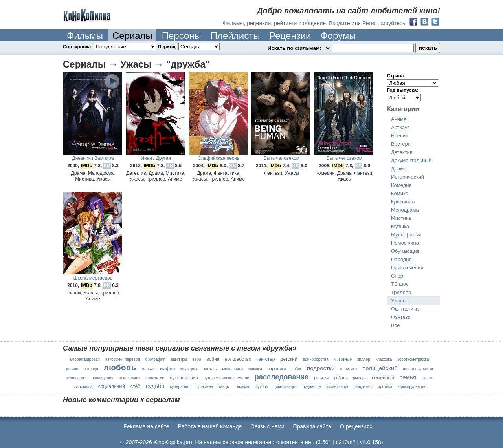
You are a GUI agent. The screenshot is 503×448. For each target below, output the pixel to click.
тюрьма (242, 387)
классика (384, 359)
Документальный (411, 160)
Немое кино (405, 243)
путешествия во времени (226, 378)
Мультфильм (406, 235)
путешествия (184, 378)
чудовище (312, 387)
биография (155, 359)
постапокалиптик (418, 369)
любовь (120, 367)
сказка (428, 378)
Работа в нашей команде (210, 426)
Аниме (399, 119)
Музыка (400, 226)
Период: (189, 47)
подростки (321, 368)
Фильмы (85, 36)
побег (296, 369)
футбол (261, 387)
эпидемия (364, 387)
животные (343, 359)
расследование (282, 377)
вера (197, 359)
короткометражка (413, 359)
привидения (102, 378)
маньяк (148, 369)
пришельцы (129, 378)
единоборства (316, 359)
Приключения (407, 268)
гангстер (266, 359)
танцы (224, 387)
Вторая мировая (85, 359)
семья (408, 377)
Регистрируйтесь (384, 23)
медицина (189, 369)
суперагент (180, 387)
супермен (205, 387)
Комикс (399, 193)
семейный (383, 378)
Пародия (401, 259)
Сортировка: (110, 47)
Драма (399, 169)
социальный (112, 386)
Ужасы (399, 301)
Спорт (398, 276)
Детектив (402, 152)
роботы (341, 378)
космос (72, 369)
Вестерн (401, 144)
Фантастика (405, 309)
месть (210, 369)
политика (349, 369)
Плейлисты (235, 36)
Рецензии (290, 36)
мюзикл (255, 369)
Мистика (401, 218)
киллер (364, 359)
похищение (76, 378)
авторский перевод (123, 359)
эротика (385, 387)
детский (289, 359)
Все (395, 325)
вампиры (179, 359)
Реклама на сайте (147, 426)
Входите (340, 23)
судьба (155, 386)
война (213, 359)
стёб (135, 386)
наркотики (277, 369)
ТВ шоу (400, 284)
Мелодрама (405, 210)
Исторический (408, 177)
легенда (91, 369)
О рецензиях (356, 426)
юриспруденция (412, 387)
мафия (167, 369)
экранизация (338, 387)
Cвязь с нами (267, 426)
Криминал (403, 202)
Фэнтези (401, 317)
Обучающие (405, 251)
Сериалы (132, 36)
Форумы (338, 36)
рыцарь (360, 378)
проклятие (155, 378)
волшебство (238, 359)
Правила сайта (312, 426)
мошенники (233, 369)
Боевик (399, 136)
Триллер (401, 292)
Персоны (182, 36)
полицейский (380, 368)
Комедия (401, 185)
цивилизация (285, 387)
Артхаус (400, 127)
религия (321, 378)
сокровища (83, 387)
